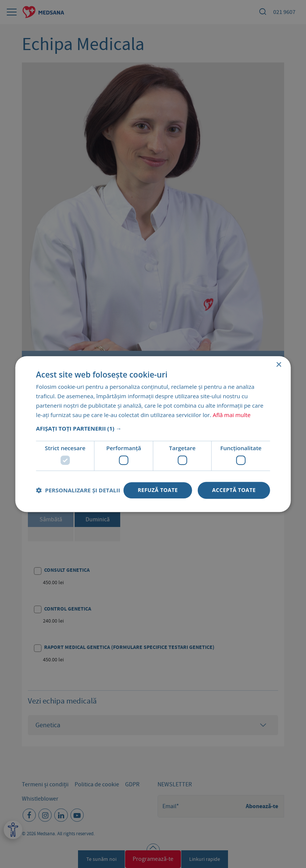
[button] (153, 429)
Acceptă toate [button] (234, 490)
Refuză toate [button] (158, 490)
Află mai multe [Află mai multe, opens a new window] (232, 415)
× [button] (278, 365)
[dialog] (153, 434)
